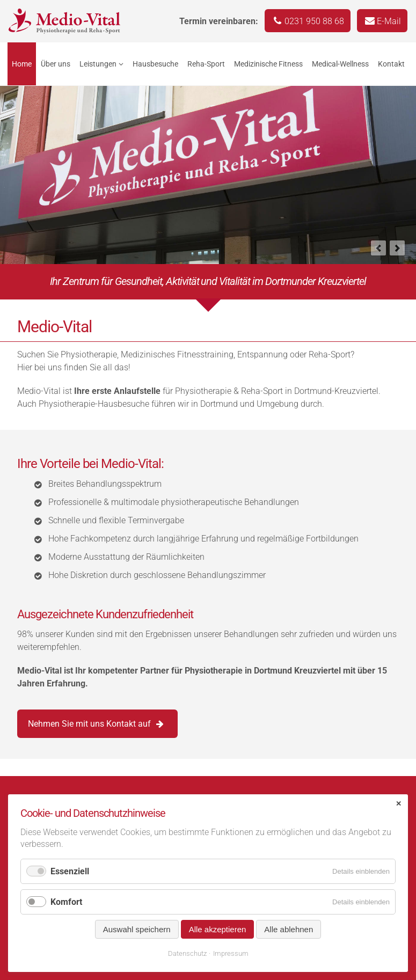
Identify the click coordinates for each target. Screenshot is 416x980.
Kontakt (391, 64)
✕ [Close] (399, 804)
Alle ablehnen (289, 929)
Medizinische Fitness (268, 64)
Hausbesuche (155, 64)
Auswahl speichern (137, 929)
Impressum (231, 953)
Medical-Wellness (340, 64)
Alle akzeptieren (218, 929)
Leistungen (98, 64)
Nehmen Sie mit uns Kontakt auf (89, 724)
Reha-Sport (206, 64)
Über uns (56, 64)
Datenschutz (187, 953)
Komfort (66, 902)
